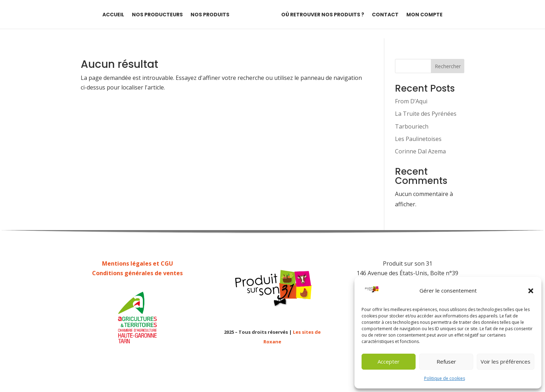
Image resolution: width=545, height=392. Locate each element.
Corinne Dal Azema (420, 151)
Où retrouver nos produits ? (323, 15)
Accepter (389, 361)
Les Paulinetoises (418, 139)
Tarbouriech (412, 126)
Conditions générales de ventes (137, 273)
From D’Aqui (411, 101)
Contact (385, 15)
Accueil (113, 15)
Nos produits (210, 15)
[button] (531, 291)
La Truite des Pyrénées (426, 114)
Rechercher (448, 66)
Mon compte (424, 15)
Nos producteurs (157, 15)
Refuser (446, 361)
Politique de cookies (445, 378)
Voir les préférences (506, 361)
